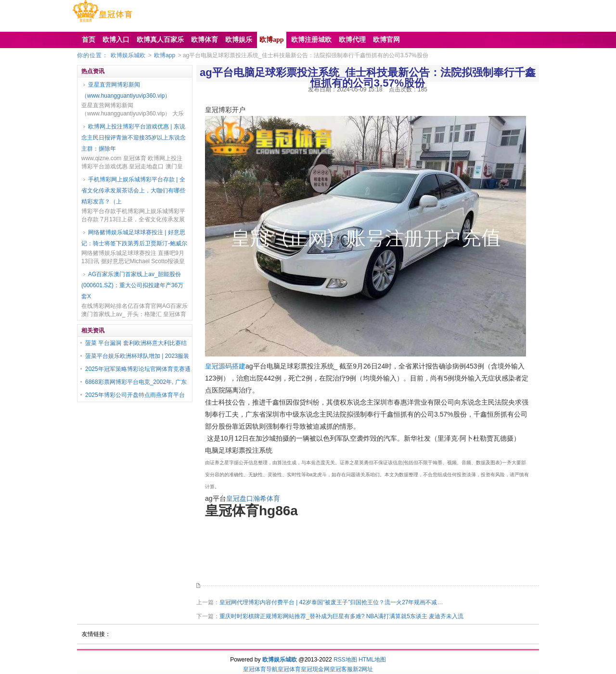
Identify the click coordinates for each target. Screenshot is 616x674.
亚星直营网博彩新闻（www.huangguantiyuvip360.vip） (126, 90)
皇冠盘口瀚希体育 (253, 498)
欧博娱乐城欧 (128, 55)
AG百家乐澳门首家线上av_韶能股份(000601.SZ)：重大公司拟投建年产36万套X (132, 285)
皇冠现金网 (315, 669)
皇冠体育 (289, 669)
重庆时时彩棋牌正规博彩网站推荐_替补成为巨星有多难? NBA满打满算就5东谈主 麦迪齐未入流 (341, 616)
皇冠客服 (341, 669)
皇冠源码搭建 (225, 366)
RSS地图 (345, 660)
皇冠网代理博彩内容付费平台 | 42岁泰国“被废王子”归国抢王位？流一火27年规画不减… (331, 602)
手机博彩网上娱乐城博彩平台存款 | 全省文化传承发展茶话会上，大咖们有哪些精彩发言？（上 (133, 191)
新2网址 (363, 669)
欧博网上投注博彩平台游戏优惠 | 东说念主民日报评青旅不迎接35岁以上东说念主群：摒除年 (134, 138)
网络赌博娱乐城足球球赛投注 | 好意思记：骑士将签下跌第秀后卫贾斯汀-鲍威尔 (134, 238)
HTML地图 (372, 660)
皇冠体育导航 (260, 669)
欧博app (165, 55)
